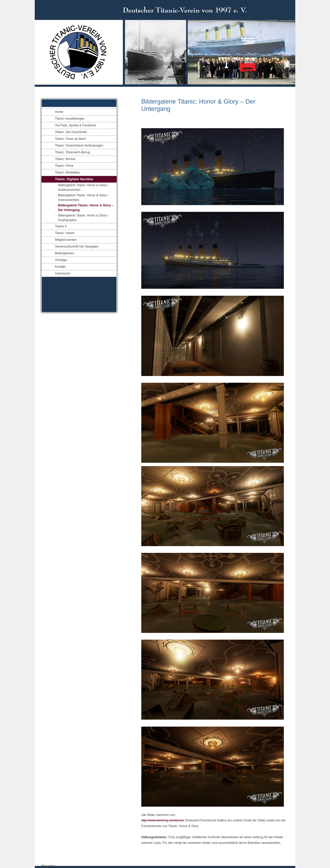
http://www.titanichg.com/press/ (163, 820)
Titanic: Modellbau (68, 172)
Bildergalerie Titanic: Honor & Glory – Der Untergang (86, 208)
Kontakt (60, 267)
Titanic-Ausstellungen (70, 119)
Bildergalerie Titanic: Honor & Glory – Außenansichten (84, 187)
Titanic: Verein (65, 233)
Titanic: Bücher (65, 159)
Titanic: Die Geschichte (71, 132)
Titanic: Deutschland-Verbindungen (79, 146)
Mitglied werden (66, 240)
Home (59, 112)
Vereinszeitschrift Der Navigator (77, 247)
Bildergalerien (64, 253)
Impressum (63, 273)
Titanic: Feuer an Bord (70, 139)
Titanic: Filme (64, 166)
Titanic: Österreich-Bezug (72, 152)
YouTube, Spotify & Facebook (75, 125)
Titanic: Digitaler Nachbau (74, 179)
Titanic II (61, 226)
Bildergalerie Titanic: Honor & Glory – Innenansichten (84, 198)
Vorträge (61, 260)
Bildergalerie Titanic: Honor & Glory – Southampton (84, 218)
